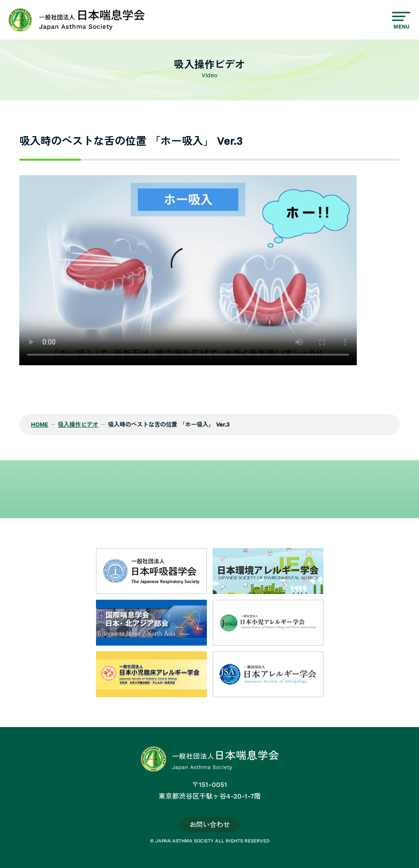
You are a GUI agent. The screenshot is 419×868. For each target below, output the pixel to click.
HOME (40, 425)
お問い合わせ (210, 825)
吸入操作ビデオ (78, 425)
